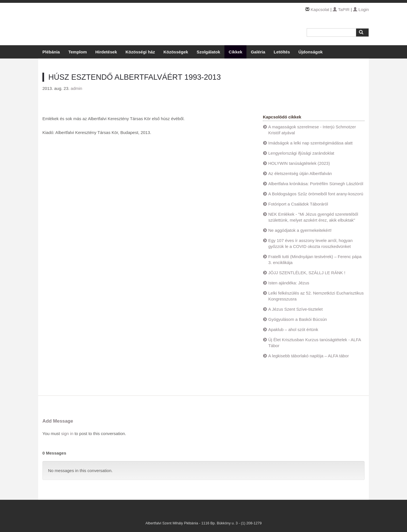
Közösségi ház (140, 52)
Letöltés (282, 52)
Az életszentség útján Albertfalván (300, 173)
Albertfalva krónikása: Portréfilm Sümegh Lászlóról (316, 184)
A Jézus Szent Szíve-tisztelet (295, 309)
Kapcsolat (320, 9)
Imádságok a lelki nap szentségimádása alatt (310, 143)
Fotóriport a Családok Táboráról (298, 204)
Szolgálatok (208, 52)
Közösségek (176, 52)
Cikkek (235, 52)
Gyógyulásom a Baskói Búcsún (298, 319)
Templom (78, 52)
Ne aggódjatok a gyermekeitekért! (300, 230)
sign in (67, 433)
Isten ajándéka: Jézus (289, 283)
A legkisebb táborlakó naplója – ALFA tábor (309, 356)
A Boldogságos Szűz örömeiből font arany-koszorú (316, 194)
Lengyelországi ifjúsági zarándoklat (301, 153)
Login (361, 9)
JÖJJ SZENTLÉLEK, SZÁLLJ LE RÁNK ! (307, 273)
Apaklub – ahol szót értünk (293, 329)
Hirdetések (106, 52)
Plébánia (51, 52)
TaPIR (341, 9)
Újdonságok (311, 52)
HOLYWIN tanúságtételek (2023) (299, 163)
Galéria (258, 52)
